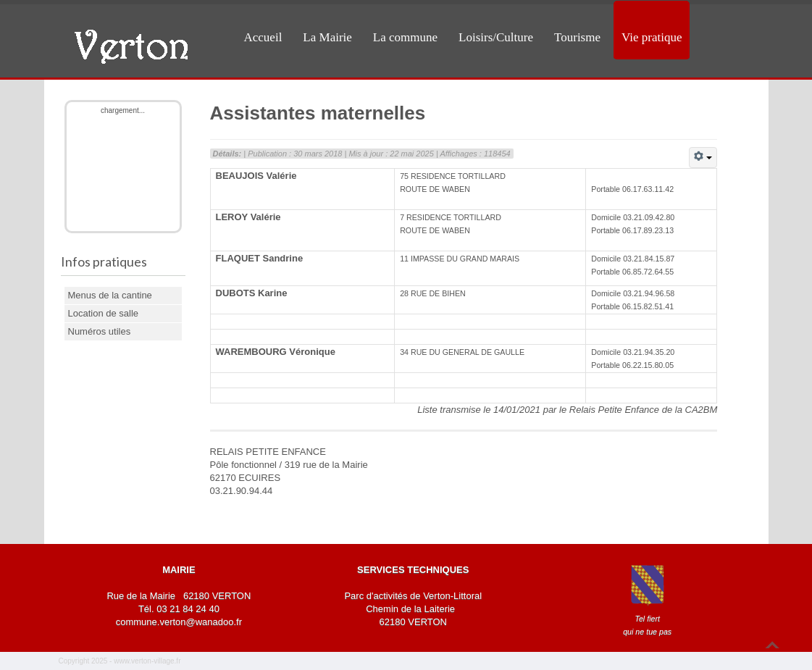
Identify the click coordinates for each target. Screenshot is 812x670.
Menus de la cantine (110, 295)
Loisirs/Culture (496, 37)
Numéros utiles (100, 331)
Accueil (263, 37)
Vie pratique (652, 37)
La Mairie (327, 37)
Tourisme (577, 37)
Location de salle (104, 313)
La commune (405, 37)
